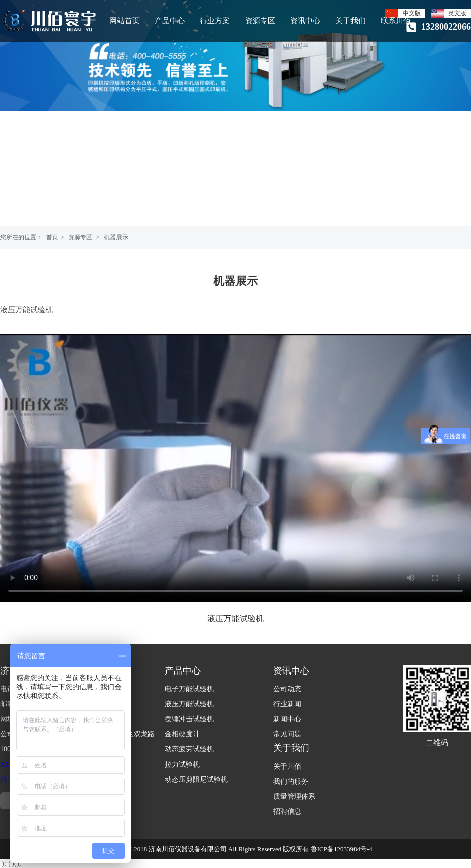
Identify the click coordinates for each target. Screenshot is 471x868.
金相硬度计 (182, 734)
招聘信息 (287, 811)
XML (8, 764)
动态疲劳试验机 (189, 749)
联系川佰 (396, 21)
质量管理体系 (294, 796)
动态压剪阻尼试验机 (196, 779)
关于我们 (350, 21)
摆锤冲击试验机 (189, 719)
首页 (52, 237)
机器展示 (116, 237)
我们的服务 (291, 781)
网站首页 (125, 21)
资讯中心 (305, 21)
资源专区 (260, 21)
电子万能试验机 (189, 689)
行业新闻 (287, 704)
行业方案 (215, 21)
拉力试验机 (182, 764)
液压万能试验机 (189, 704)
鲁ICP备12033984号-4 (341, 849)
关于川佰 (287, 766)
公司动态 (287, 689)
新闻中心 (287, 719)
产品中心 (170, 21)
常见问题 (287, 734)
